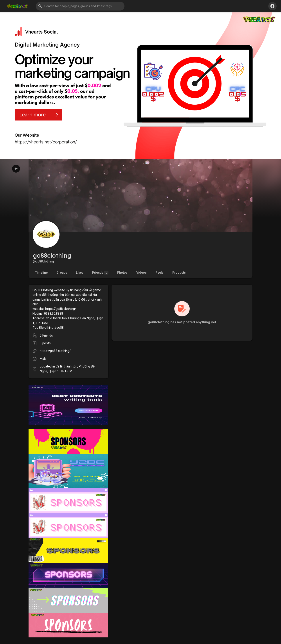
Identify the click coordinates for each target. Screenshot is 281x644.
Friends (100, 273)
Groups (62, 273)
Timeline (41, 273)
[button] (80, 6)
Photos (122, 273)
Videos (141, 273)
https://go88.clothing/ (55, 351)
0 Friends (46, 335)
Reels (159, 273)
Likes (80, 273)
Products (179, 273)
